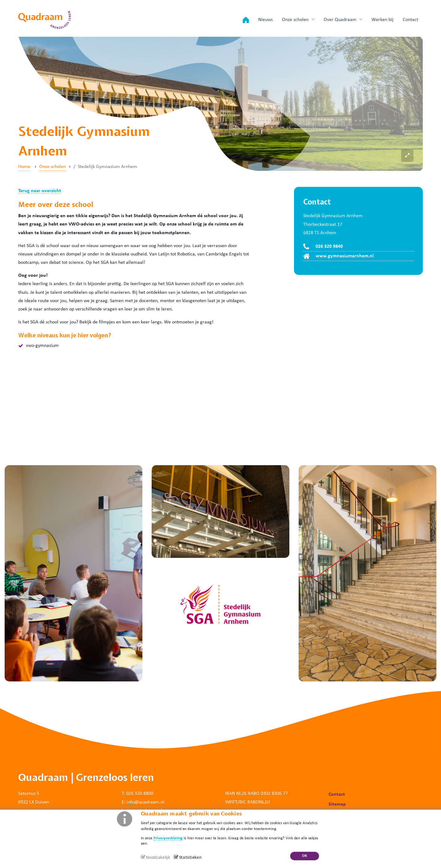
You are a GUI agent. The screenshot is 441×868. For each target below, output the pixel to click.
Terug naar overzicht (40, 191)
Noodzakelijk (158, 858)
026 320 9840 (329, 246)
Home (24, 167)
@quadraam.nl (149, 802)
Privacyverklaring (168, 838)
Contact (410, 20)
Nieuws (265, 20)
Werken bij (382, 20)
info (130, 802)
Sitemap (337, 804)
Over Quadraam (343, 19)
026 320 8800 (140, 794)
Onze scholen (298, 19)
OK (305, 856)
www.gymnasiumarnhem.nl (345, 256)
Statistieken (190, 858)
